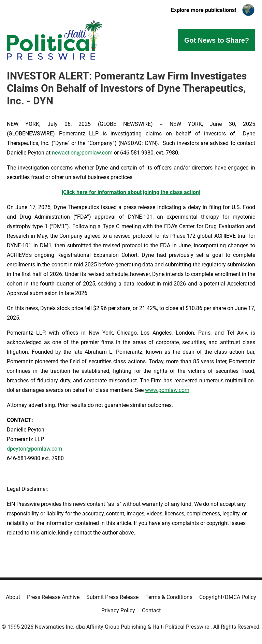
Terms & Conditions (169, 597)
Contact (151, 610)
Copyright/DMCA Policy (228, 597)
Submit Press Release (112, 597)
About (13, 597)
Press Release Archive (53, 597)
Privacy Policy (118, 610)
